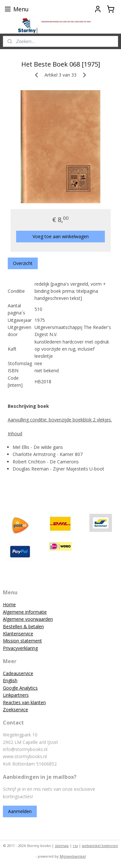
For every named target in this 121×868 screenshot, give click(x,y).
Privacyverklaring (20, 648)
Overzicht (23, 263)
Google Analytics (20, 688)
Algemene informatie (25, 612)
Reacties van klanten (24, 702)
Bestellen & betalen (23, 626)
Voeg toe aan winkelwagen (61, 236)
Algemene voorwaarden (28, 619)
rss (75, 846)
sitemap (62, 846)
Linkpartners (16, 695)
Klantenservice (18, 634)
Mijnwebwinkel (73, 856)
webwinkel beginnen (100, 846)
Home (9, 604)
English (10, 680)
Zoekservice (15, 709)
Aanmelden (20, 811)
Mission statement (22, 641)
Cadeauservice (18, 673)
